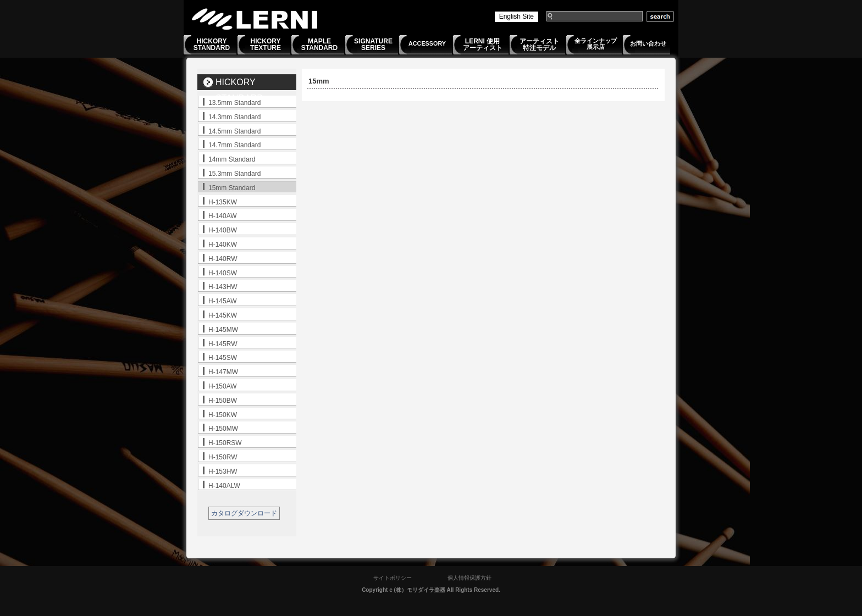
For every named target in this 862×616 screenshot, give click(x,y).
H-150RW (223, 457)
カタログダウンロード (244, 513)
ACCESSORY (427, 43)
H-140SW (223, 273)
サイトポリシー (393, 578)
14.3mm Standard (234, 117)
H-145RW (223, 344)
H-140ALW (224, 486)
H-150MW (223, 429)
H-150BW (223, 401)
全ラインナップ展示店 (596, 44)
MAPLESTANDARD (319, 45)
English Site (516, 16)
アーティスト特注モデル (539, 45)
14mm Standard (232, 159)
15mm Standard (232, 188)
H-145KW (223, 315)
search (660, 16)
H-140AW (223, 216)
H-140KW (223, 245)
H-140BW (223, 230)
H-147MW (223, 372)
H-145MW (223, 330)
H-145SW (223, 358)
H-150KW (223, 415)
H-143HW (223, 287)
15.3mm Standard (234, 174)
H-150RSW (225, 443)
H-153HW (223, 471)
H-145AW (223, 301)
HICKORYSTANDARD (212, 45)
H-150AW (223, 386)
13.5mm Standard (234, 103)
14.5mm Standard (234, 131)
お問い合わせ (648, 43)
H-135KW (223, 202)
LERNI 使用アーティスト (483, 45)
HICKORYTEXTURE (266, 45)
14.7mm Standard (234, 145)
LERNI (255, 19)
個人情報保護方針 (469, 578)
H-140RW (223, 259)
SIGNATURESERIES (373, 45)
